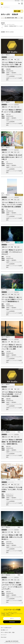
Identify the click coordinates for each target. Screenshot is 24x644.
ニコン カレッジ (7, 7)
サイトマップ (4, 635)
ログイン (12, 618)
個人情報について (4, 630)
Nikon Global (4, 637)
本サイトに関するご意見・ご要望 (8, 632)
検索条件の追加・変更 (12, 18)
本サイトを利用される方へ (6, 628)
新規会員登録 (12, 622)
